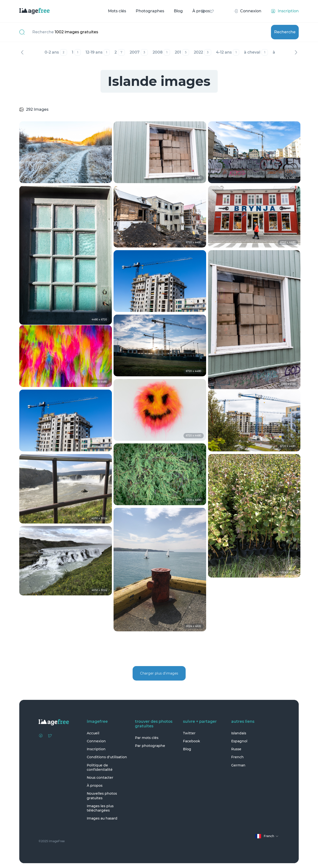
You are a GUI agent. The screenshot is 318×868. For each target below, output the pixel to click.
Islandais (239, 733)
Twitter (189, 733)
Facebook (192, 741)
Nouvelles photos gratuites (102, 796)
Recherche (285, 32)
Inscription (96, 749)
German (238, 765)
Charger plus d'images (159, 673)
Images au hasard (102, 818)
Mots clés (117, 11)
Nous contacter (100, 778)
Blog (178, 11)
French (237, 757)
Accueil (93, 733)
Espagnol (239, 741)
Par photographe (150, 746)
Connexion (96, 741)
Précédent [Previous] (22, 52)
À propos (201, 11)
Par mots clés (147, 738)
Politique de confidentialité (100, 767)
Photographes (150, 11)
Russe (236, 749)
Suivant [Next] (296, 52)
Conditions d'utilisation (107, 757)
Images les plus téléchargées (100, 808)
